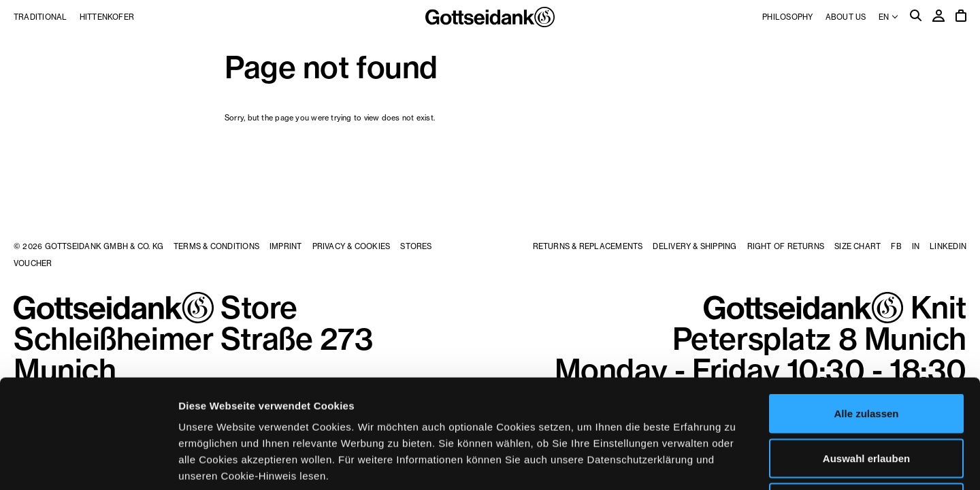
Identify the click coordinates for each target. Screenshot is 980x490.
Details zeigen (724, 463)
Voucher (33, 263)
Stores (416, 246)
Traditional (40, 17)
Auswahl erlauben (866, 356)
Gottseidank (490, 17)
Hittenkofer (107, 17)
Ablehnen (866, 401)
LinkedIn (948, 246)
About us (846, 17)
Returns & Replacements (588, 246)
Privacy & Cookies (352, 246)
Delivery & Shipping (695, 246)
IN (916, 246)
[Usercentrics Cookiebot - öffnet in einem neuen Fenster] (88, 463)
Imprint (286, 246)
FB (896, 246)
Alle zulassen (866, 311)
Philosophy (787, 17)
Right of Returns (786, 246)
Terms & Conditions (216, 246)
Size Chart (857, 246)
